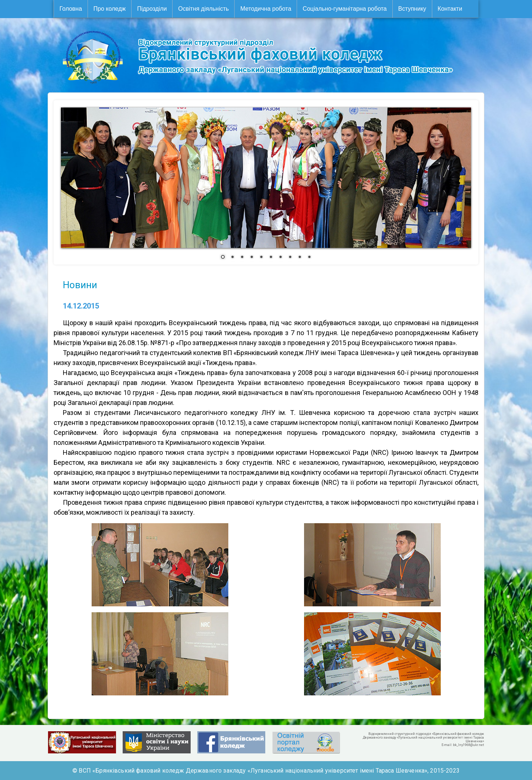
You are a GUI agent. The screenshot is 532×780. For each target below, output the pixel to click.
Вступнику (412, 9)
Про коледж (110, 9)
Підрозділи (152, 9)
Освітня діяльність (203, 9)
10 (309, 258)
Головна (71, 9)
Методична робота (266, 9)
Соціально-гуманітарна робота (345, 9)
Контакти (450, 9)
